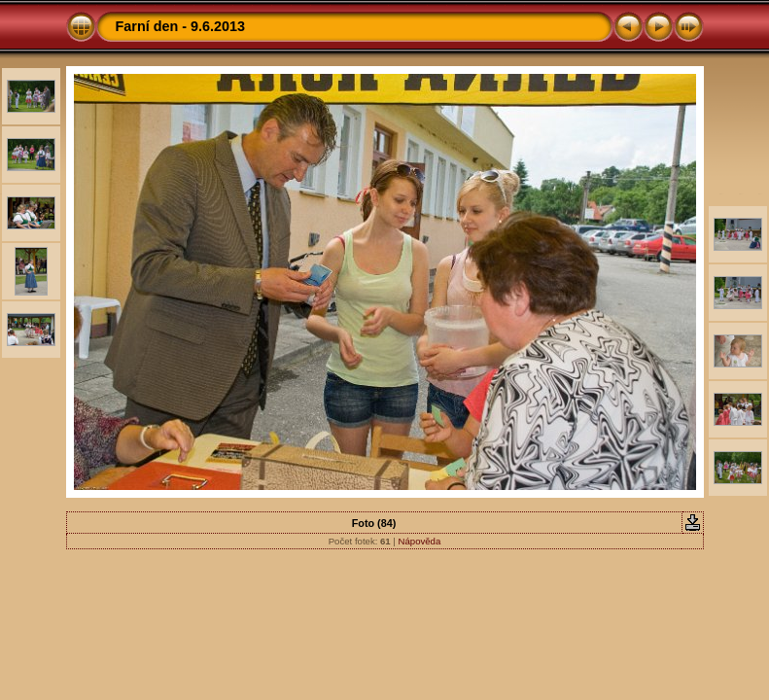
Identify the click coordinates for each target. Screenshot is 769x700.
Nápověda (420, 541)
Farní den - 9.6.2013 (181, 26)
